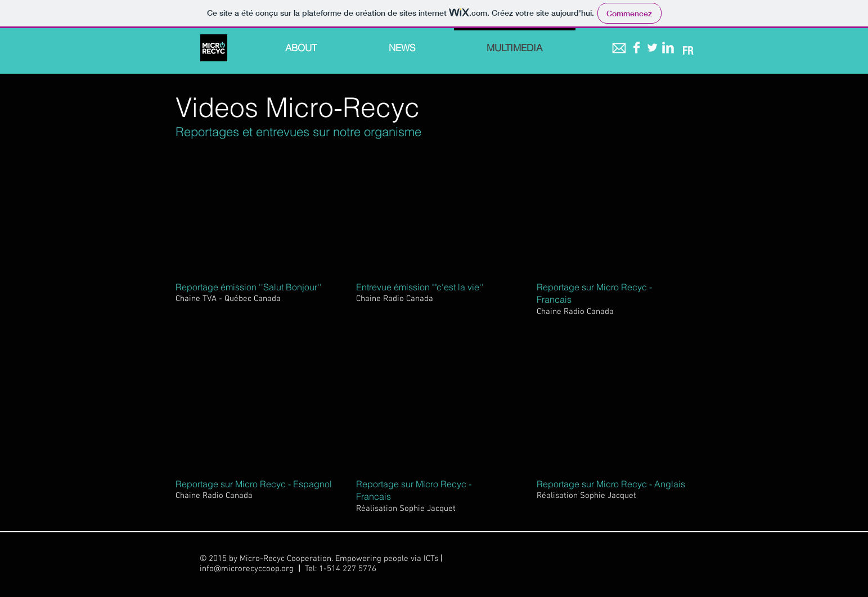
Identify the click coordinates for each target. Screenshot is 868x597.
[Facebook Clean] (637, 48)
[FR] (688, 51)
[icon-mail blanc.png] (619, 48)
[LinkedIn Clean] (668, 48)
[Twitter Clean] (652, 48)
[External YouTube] (252, 212)
